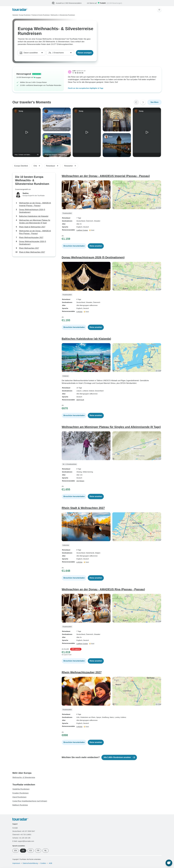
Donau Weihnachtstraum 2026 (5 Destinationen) (32, 211)
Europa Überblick (21, 166)
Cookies (43, 863)
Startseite (15, 15)
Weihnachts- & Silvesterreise (24, 777)
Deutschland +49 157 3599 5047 (24, 831)
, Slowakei (97, 221)
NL (45, 851)
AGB (50, 863)
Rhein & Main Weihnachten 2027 (32, 252)
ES (31, 851)
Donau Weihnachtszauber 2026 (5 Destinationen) (33, 243)
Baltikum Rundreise (20, 805)
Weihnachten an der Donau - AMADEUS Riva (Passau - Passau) (35, 232)
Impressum (16, 863)
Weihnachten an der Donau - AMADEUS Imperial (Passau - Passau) (35, 204)
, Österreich (89, 221)
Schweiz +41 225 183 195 (21, 838)
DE (23, 851)
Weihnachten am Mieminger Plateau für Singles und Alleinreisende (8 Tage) (35, 222)
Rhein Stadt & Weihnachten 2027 (32, 227)
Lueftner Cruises (82, 230)
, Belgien (97, 553)
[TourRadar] (20, 10)
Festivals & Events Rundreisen (41, 15)
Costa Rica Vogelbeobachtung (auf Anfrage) (30, 801)
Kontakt (15, 828)
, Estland (91, 391)
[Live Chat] (169, 863)
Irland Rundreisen (19, 797)
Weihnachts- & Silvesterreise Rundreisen (63, 15)
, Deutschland (99, 391)
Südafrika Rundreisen (21, 789)
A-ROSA (79, 312)
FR (38, 851)
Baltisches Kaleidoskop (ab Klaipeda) (34, 216)
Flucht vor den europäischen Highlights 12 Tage (86, 88)
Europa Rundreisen (25, 15)
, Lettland (85, 391)
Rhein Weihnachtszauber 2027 (31, 237)
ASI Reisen (80, 481)
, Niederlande (90, 553)
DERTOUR (80, 400)
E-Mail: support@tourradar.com (23, 841)
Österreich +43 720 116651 (22, 835)
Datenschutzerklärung (30, 863)
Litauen (79, 391)
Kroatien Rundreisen (21, 793)
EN (16, 851)
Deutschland (81, 221)
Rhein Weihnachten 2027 (29, 248)
